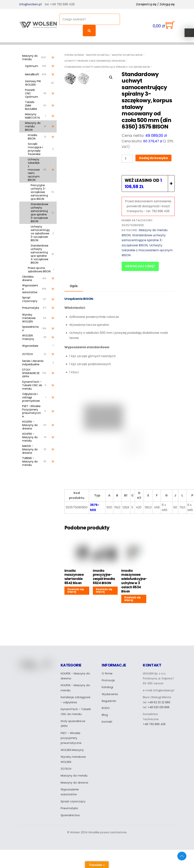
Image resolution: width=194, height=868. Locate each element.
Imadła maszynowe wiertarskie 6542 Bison (74, 575)
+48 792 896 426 (154, 723)
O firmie (107, 672)
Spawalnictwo (70, 814)
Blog (105, 713)
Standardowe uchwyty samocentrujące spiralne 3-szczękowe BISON (107, 65)
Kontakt (107, 720)
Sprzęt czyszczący (73, 800)
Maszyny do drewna (74, 781)
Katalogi (107, 686)
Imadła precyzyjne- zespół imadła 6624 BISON (104, 575)
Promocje (108, 679)
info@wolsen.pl (31, 4)
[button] (111, 76)
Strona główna (74, 53)
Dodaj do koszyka (153, 156)
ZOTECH (66, 767)
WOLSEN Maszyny (72, 748)
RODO (106, 707)
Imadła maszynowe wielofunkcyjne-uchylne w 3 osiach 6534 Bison (134, 579)
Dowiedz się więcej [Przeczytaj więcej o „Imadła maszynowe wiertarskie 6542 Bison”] (76, 589)
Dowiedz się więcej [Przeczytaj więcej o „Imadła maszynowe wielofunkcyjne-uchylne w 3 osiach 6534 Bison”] (132, 597)
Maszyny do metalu (98, 53)
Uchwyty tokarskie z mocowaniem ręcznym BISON (95, 59)
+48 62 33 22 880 (159, 701)
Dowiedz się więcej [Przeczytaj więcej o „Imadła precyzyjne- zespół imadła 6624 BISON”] (104, 589)
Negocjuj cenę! (140, 264)
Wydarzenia (110, 693)
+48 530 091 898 (159, 706)
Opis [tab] (74, 284)
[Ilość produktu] (127, 157)
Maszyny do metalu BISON (127, 53)
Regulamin (109, 699)
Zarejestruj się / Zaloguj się (155, 4)
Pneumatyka (69, 807)
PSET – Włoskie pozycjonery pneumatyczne (71, 737)
